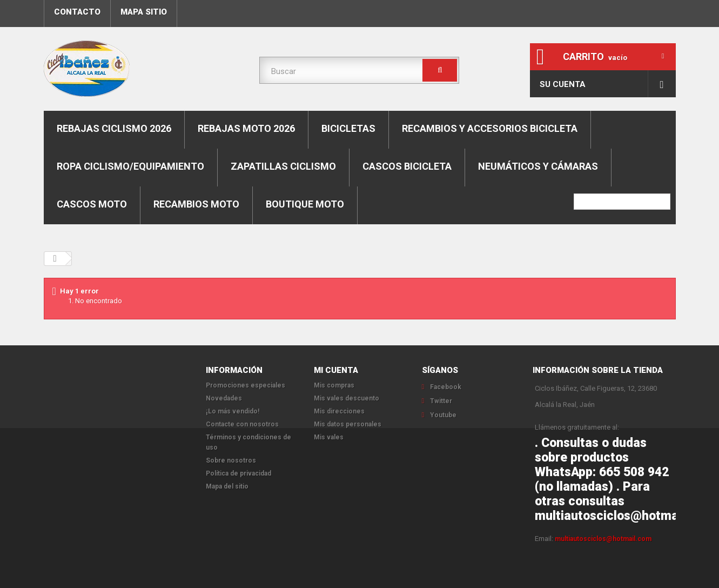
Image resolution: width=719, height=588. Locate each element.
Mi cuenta (336, 370)
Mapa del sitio (227, 486)
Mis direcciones (339, 411)
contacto (77, 12)
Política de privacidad (238, 473)
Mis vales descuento (347, 398)
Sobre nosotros (231, 460)
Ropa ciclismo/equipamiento (130, 166)
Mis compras (334, 385)
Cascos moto (92, 204)
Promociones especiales (246, 385)
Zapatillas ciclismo (283, 166)
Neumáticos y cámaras (538, 166)
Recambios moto (196, 204)
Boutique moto (305, 204)
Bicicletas (348, 128)
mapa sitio (144, 12)
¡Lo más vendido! (233, 411)
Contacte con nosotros (242, 424)
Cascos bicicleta (407, 166)
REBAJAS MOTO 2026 (246, 128)
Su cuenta (563, 84)
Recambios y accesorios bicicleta (490, 128)
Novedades (224, 398)
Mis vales (329, 437)
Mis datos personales (348, 424)
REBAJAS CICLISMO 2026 (114, 128)
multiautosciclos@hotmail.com (603, 539)
